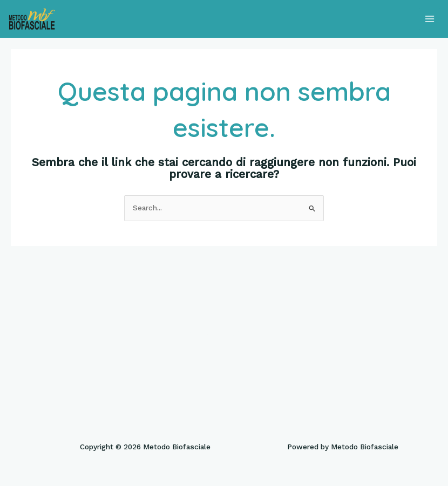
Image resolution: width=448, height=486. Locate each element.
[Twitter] (211, 330)
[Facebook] (185, 330)
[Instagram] (237, 330)
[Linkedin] (263, 330)
